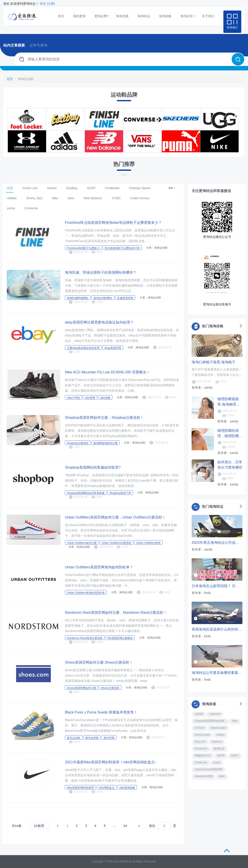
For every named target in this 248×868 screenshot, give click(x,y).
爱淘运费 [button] (102, 16)
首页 (61, 16)
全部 (10, 188)
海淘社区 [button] (188, 16)
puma (11, 208)
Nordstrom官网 (204, 776)
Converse (31, 208)
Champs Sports (140, 188)
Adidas (12, 198)
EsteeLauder (218, 728)
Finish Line (30, 188)
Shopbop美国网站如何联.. (210, 721)
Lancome (215, 714)
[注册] (51, 4)
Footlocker (112, 188)
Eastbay (72, 188)
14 (125, 826)
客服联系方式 (203, 756)
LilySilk (199, 714)
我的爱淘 (79, 16)
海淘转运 (144, 16)
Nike (55, 198)
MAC (222, 776)
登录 (43, 4)
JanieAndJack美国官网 (208, 769)
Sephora (217, 742)
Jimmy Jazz (34, 198)
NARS (221, 756)
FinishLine (201, 762)
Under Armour (140, 198)
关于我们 (208, 16)
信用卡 (235, 756)
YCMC (116, 198)
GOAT (91, 188)
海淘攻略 (165, 16)
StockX (52, 188)
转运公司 (200, 742)
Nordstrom (201, 749)
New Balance (93, 198)
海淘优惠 (122, 16)
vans (71, 198)
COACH (200, 728)
